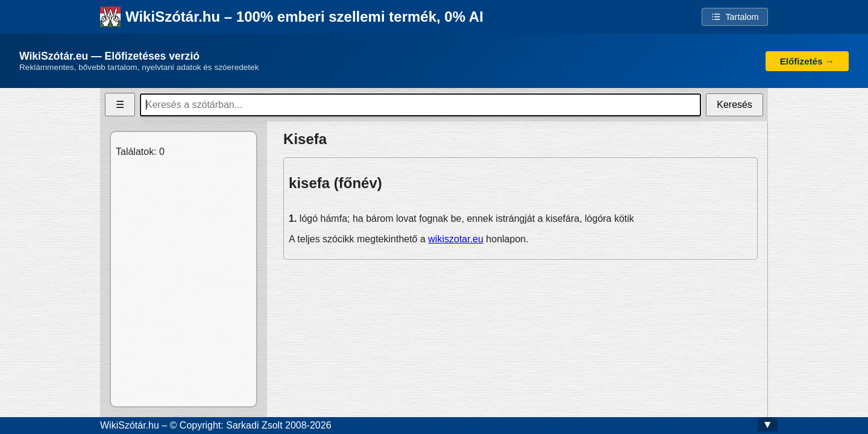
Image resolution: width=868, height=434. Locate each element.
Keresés (734, 105)
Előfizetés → (807, 61)
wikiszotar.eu (456, 239)
